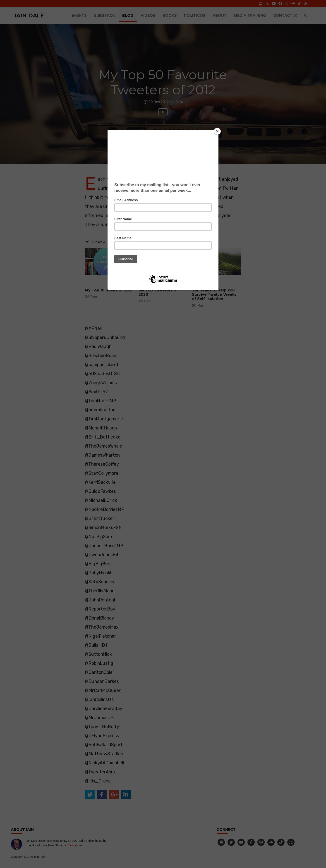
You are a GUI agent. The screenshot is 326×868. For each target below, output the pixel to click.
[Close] (217, 131)
